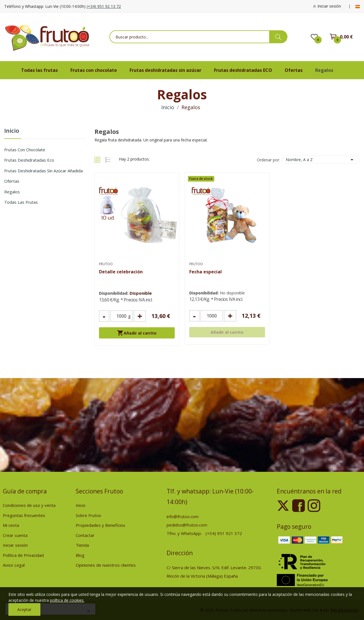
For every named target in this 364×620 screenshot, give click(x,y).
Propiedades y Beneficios (101, 525)
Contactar (85, 535)
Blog (80, 555)
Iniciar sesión (15, 545)
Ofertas (12, 181)
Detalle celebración (121, 272)
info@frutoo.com (183, 516)
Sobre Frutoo (88, 515)
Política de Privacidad (23, 555)
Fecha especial (206, 272)
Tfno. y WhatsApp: (185, 533)
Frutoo (106, 264)
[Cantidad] (121, 316)
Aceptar (24, 609)
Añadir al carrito (137, 333)
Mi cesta (11, 525)
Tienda (82, 545)
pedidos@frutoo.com (187, 525)
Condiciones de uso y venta (29, 505)
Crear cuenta (15, 535)
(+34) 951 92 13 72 (104, 6)
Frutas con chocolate (25, 150)
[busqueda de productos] (278, 37)
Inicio (12, 131)
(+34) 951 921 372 (224, 533)
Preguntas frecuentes (24, 515)
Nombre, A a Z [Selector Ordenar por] (321, 160)
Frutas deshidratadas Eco (29, 160)
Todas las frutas (21, 202)
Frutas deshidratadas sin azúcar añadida (43, 171)
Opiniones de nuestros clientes (106, 565)
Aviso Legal (14, 565)
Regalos (12, 192)
